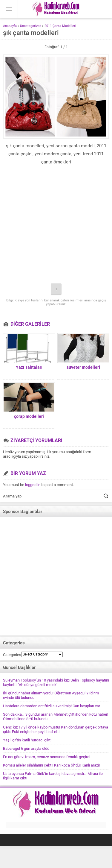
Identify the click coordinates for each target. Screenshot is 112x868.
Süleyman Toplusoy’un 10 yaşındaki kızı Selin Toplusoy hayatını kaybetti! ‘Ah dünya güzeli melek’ (56, 682)
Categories (12, 655)
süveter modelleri (83, 367)
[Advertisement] (56, 225)
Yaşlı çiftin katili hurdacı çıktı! (28, 740)
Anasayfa (10, 26)
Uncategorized (31, 26)
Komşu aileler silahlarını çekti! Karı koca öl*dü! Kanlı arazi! (51, 765)
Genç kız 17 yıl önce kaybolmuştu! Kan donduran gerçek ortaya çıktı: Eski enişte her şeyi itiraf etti (56, 729)
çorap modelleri (29, 416)
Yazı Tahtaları (29, 367)
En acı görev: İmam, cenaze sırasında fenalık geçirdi (47, 757)
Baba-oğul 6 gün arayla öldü (26, 748)
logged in (33, 485)
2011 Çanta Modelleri (60, 26)
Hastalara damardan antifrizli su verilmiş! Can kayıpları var (52, 706)
